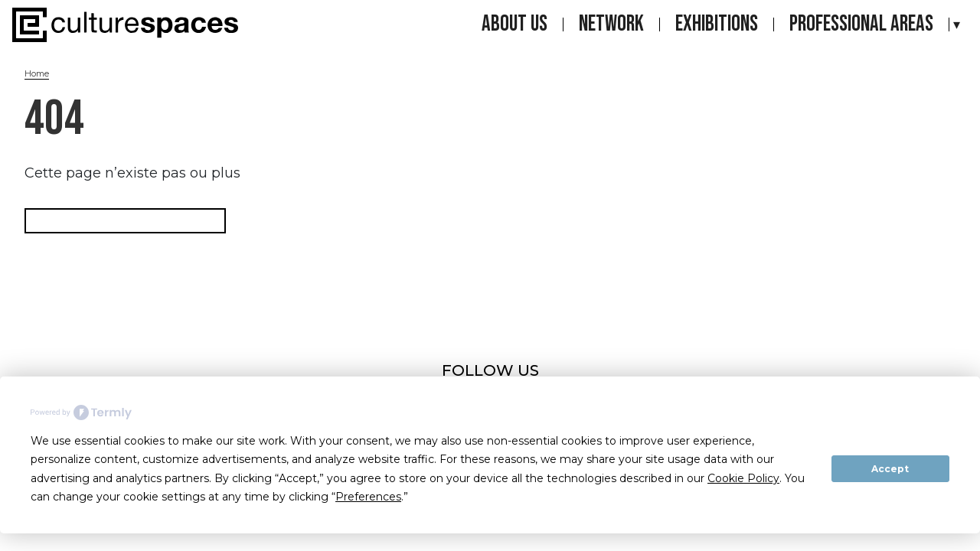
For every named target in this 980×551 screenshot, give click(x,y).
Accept (890, 469)
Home (37, 73)
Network (611, 24)
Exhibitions (717, 24)
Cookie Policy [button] (743, 478)
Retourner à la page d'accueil (125, 221)
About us (514, 24)
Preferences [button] (368, 497)
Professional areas (861, 24)
